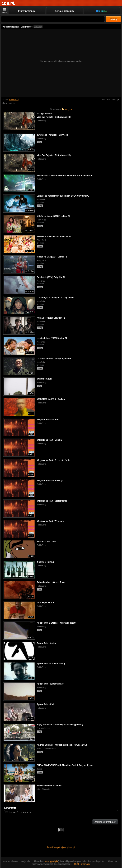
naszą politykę (52, 861)
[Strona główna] (9, 3)
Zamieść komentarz (105, 822)
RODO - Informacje (82, 864)
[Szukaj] (53, 19)
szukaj (113, 19)
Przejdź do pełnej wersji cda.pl (61, 847)
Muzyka (68, 109)
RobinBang (14, 100)
